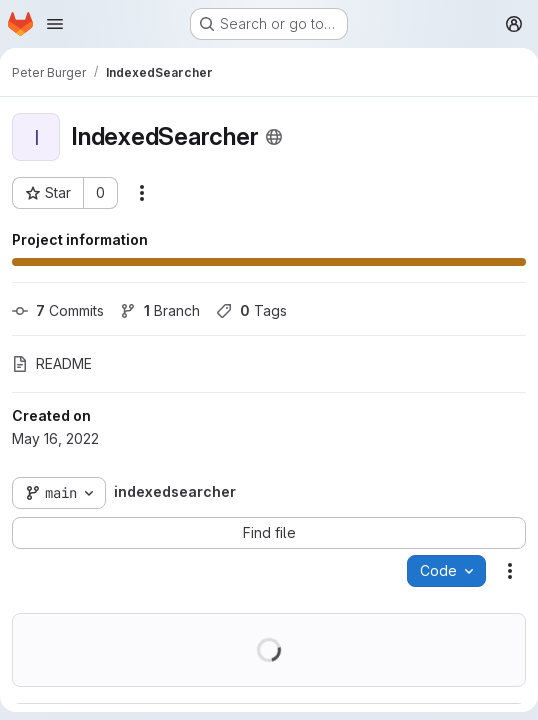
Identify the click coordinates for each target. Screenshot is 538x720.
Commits (58, 310)
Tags (251, 310)
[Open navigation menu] (55, 24)
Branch (160, 310)
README (52, 363)
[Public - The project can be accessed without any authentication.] (274, 137)
